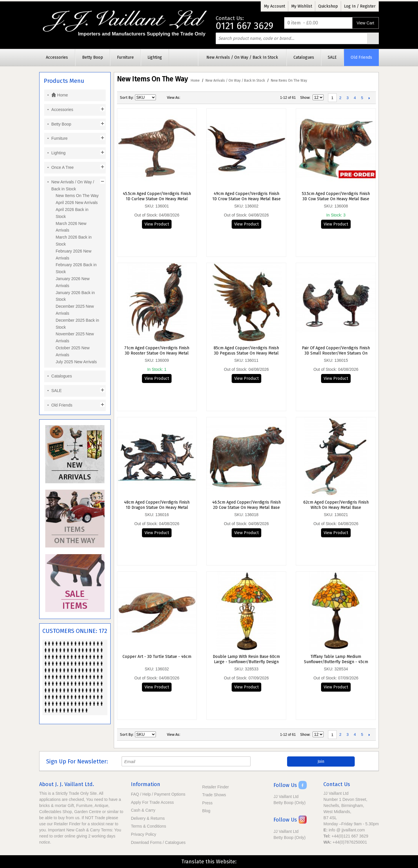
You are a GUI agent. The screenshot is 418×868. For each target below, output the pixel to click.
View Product (157, 224)
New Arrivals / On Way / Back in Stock (235, 80)
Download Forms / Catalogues (158, 842)
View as (173, 97)
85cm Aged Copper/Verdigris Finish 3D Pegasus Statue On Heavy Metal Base (246, 351)
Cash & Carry (143, 810)
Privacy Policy (144, 834)
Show (305, 97)
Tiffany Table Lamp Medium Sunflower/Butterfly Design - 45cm (336, 659)
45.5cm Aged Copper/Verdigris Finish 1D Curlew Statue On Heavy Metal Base (157, 196)
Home (195, 80)
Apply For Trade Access (152, 802)
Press (208, 803)
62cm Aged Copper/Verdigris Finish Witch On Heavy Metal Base (336, 505)
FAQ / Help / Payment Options (158, 794)
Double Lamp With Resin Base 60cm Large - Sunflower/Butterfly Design (246, 659)
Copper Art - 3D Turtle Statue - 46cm (157, 657)
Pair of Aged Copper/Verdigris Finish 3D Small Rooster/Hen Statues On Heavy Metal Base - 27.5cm (336, 351)
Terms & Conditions (148, 826)
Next (369, 98)
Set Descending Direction (161, 98)
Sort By (126, 97)
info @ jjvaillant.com (347, 830)
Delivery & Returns (148, 818)
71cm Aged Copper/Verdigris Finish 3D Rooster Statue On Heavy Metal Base (157, 351)
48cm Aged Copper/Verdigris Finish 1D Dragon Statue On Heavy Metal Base (157, 505)
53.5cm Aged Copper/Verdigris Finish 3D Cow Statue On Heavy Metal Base (336, 196)
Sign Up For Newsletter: (77, 761)
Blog (206, 811)
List (196, 98)
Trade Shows (214, 795)
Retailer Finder (216, 787)
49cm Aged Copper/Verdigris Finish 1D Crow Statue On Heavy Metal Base (246, 196)
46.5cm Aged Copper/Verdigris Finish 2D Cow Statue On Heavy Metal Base (246, 505)
